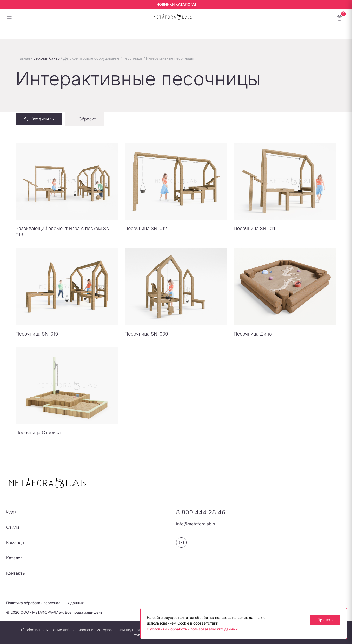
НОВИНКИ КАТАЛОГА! (176, 4)
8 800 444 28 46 (201, 512)
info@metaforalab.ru (196, 524)
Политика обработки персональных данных (45, 603)
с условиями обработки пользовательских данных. (193, 629)
